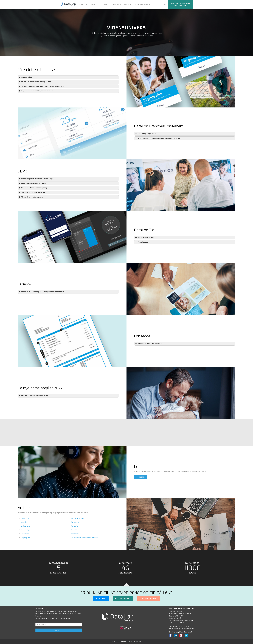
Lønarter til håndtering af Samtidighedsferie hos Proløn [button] (41, 292)
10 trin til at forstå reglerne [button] (31, 197)
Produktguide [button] (141, 242)
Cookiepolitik (173, 626)
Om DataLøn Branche (142, 4)
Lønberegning (26, 518)
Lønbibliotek (116, 4)
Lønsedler (75, 526)
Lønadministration (78, 518)
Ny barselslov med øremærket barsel (85, 538)
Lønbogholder (26, 526)
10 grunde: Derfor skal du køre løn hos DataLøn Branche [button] (158, 138)
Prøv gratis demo (148, 599)
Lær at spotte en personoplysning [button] (33, 188)
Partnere (128, 4)
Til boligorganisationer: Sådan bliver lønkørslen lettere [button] (41, 86)
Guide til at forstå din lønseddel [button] (148, 344)
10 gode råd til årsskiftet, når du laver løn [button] (36, 91)
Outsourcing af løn (27, 530)
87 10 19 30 (179, 616)
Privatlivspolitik (65, 618)
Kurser (105, 4)
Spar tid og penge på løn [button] (146, 134)
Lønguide (24, 522)
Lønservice (75, 522)
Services (94, 4)
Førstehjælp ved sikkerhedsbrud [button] (32, 183)
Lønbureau (75, 534)
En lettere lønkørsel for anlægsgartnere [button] (36, 82)
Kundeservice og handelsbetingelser (181, 629)
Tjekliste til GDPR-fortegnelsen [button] (32, 193)
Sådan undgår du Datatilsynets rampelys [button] (36, 179)
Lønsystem (25, 534)
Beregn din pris (123, 599)
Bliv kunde (83, 4)
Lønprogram (25, 538)
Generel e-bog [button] (25, 77)
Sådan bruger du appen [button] (145, 238)
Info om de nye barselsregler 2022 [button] (33, 396)
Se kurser (141, 477)
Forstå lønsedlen (77, 530)
